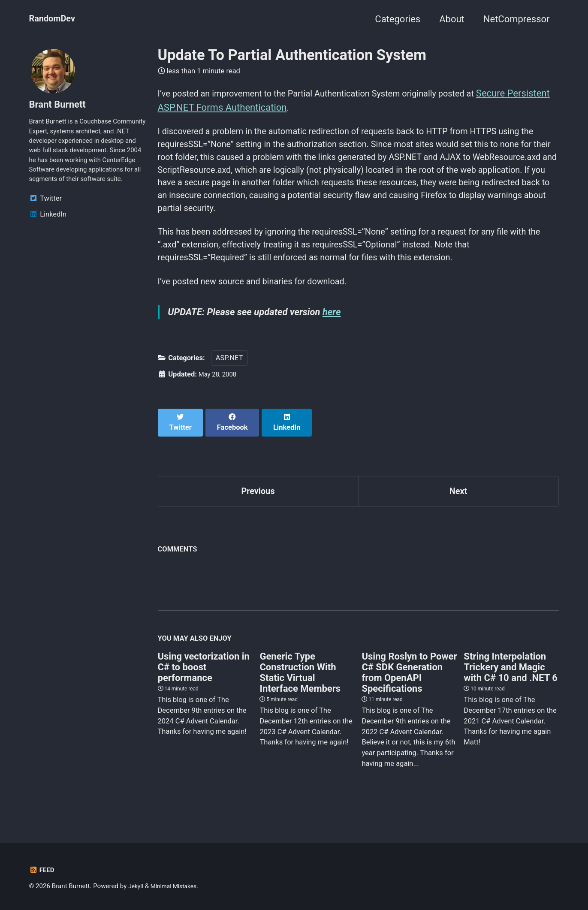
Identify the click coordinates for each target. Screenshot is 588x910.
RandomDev (55, 19)
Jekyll (137, 886)
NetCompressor (517, 19)
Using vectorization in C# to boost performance (204, 684)
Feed (43, 870)
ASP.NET (229, 380)
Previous (258, 506)
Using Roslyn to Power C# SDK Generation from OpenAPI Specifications (409, 689)
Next (458, 506)
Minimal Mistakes (178, 886)
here (333, 333)
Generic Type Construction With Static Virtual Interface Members (300, 689)
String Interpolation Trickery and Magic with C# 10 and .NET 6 (510, 684)
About (452, 19)
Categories (398, 19)
